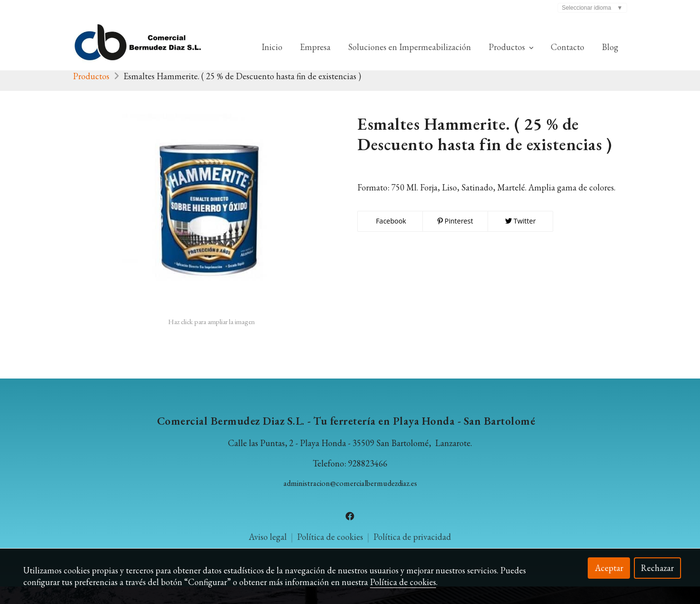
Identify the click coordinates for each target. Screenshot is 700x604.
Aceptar (609, 568)
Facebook (390, 238)
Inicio (272, 47)
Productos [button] (511, 47)
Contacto (568, 47)
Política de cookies (403, 582)
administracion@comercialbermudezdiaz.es (350, 501)
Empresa (315, 47)
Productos (91, 94)
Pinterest (455, 238)
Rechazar (657, 568)
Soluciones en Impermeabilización (410, 47)
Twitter (520, 238)
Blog (610, 47)
